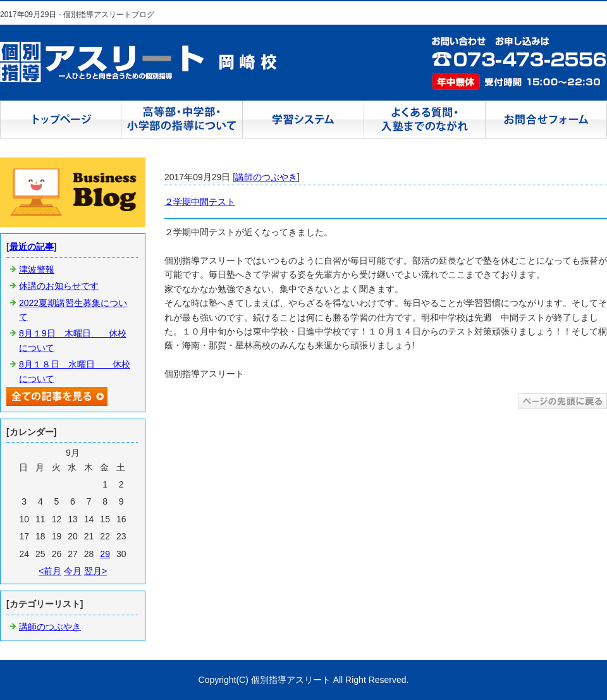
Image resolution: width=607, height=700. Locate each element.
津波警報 (37, 269)
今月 (73, 571)
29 (105, 554)
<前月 (50, 571)
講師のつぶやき (266, 177)
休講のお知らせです (59, 286)
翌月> (95, 571)
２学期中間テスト (200, 202)
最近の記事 (32, 247)
